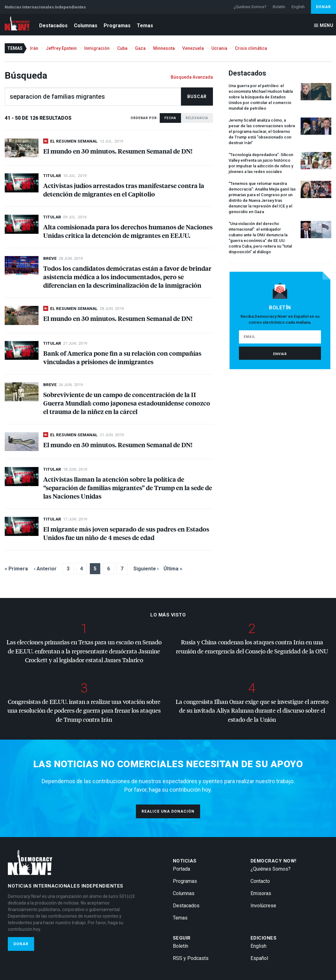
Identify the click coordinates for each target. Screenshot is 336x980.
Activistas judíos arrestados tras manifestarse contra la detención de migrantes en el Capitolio (124, 190)
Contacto (260, 881)
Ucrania (219, 48)
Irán (34, 48)
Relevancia (197, 118)
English (298, 7)
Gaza (140, 48)
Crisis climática (251, 48)
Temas (145, 26)
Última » (173, 569)
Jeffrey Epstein (61, 48)
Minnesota (164, 48)
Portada (181, 869)
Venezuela (193, 48)
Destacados (53, 26)
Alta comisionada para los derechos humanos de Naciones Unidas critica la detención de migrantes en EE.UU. (128, 231)
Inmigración (97, 48)
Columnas (86, 26)
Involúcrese (263, 906)
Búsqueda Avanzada (192, 77)
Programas (117, 26)
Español (259, 958)
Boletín (279, 7)
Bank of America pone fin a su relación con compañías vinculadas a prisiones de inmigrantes (122, 357)
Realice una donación (168, 811)
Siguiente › (146, 569)
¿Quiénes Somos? (250, 7)
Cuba (122, 48)
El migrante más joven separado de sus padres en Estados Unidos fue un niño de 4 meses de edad (126, 533)
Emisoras (261, 893)
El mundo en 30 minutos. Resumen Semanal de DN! (118, 151)
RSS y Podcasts (191, 958)
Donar (323, 7)
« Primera (16, 569)
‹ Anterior (45, 569)
